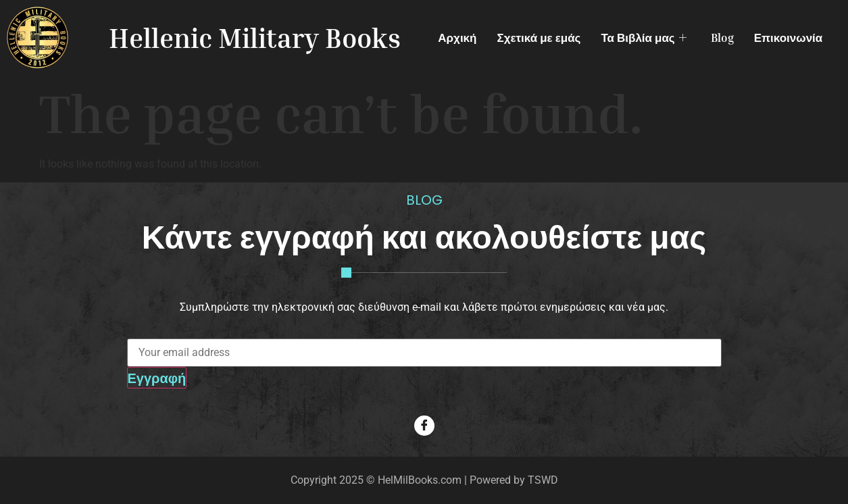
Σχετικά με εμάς (539, 37)
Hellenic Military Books (255, 38)
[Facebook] (424, 426)
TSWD (543, 480)
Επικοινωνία (789, 37)
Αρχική (457, 37)
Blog (722, 37)
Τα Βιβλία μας (643, 37)
